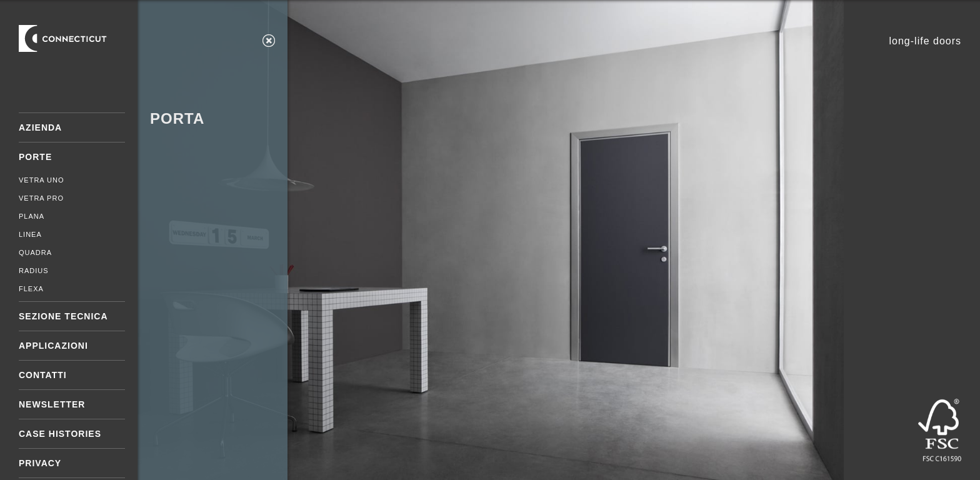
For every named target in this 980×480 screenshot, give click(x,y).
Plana (32, 216)
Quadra (35, 252)
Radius (34, 271)
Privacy (40, 463)
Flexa (31, 289)
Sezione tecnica (63, 316)
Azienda (40, 127)
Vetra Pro (41, 198)
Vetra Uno (42, 180)
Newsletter (52, 404)
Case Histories (60, 434)
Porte (35, 157)
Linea (30, 234)
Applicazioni (53, 346)
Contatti (43, 375)
